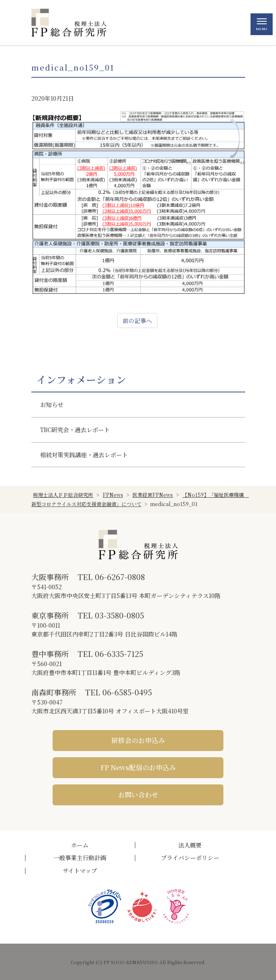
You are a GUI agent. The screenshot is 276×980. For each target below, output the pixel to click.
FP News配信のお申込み (138, 767)
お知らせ (52, 405)
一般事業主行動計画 (80, 858)
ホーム (80, 845)
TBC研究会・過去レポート (75, 430)
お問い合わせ (138, 795)
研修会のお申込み (138, 740)
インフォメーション (81, 379)
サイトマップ (80, 871)
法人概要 (190, 845)
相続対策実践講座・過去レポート (84, 455)
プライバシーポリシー (190, 858)
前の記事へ (137, 321)
